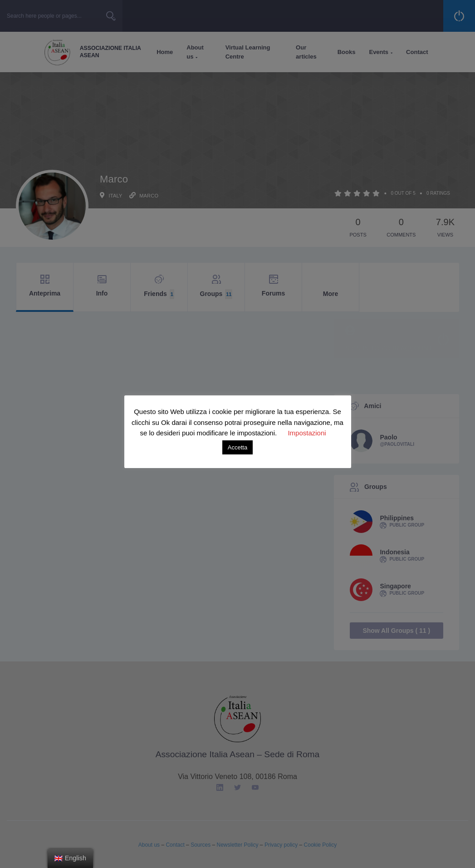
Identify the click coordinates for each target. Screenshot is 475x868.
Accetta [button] (237, 447)
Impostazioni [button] (307, 433)
